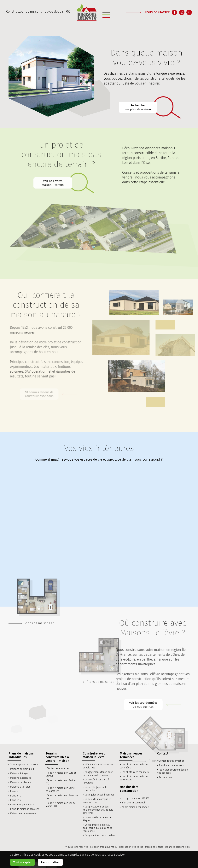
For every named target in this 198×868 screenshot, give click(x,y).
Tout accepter (22, 862)
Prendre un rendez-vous (172, 765)
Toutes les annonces (58, 768)
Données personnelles (177, 847)
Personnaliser (50, 862)
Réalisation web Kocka (131, 847)
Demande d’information (172, 761)
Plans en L (16, 791)
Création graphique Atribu (104, 847)
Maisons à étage (19, 773)
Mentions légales (154, 847)
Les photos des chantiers (135, 772)
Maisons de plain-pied (22, 769)
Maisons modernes (20, 782)
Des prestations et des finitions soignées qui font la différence (98, 810)
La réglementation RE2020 (135, 798)
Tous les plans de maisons (24, 765)
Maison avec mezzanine (23, 813)
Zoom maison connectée (135, 807)
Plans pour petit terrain (22, 805)
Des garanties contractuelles (100, 836)
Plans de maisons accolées (25, 809)
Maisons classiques (21, 778)
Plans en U (16, 796)
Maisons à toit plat (20, 787)
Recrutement (166, 777)
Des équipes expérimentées (99, 795)
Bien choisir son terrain (134, 803)
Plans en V (16, 800)
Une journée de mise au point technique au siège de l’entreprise (98, 828)
